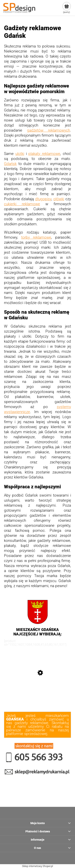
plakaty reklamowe (44, 154)
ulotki (20, 154)
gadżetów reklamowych (49, 130)
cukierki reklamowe (22, 204)
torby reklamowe (36, 237)
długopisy (43, 199)
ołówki (59, 199)
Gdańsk (10, 164)
